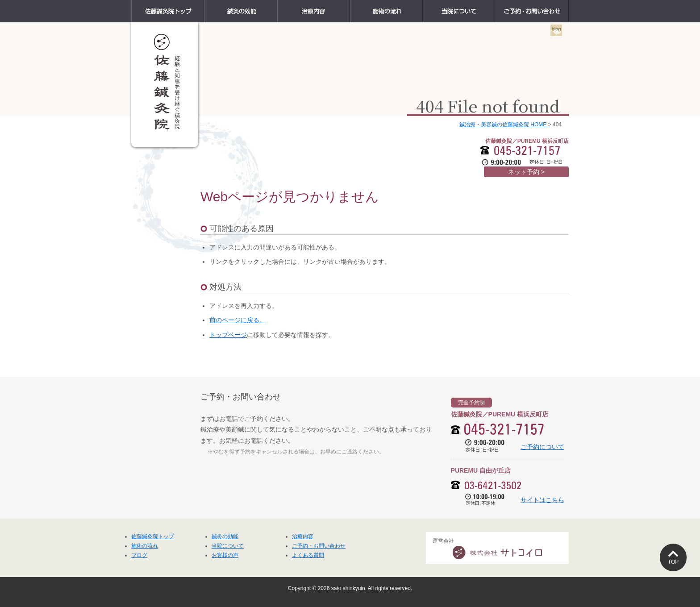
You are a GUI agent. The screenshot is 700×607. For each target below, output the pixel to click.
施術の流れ (423, 5)
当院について (495, 5)
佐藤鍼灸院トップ (204, 5)
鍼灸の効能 (277, 5)
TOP (673, 562)
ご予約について (542, 447)
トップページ (228, 335)
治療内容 (350, 5)
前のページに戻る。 (237, 320)
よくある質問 (308, 555)
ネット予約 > (526, 172)
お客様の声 (225, 555)
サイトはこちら (542, 500)
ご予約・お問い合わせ (569, 5)
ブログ (139, 555)
